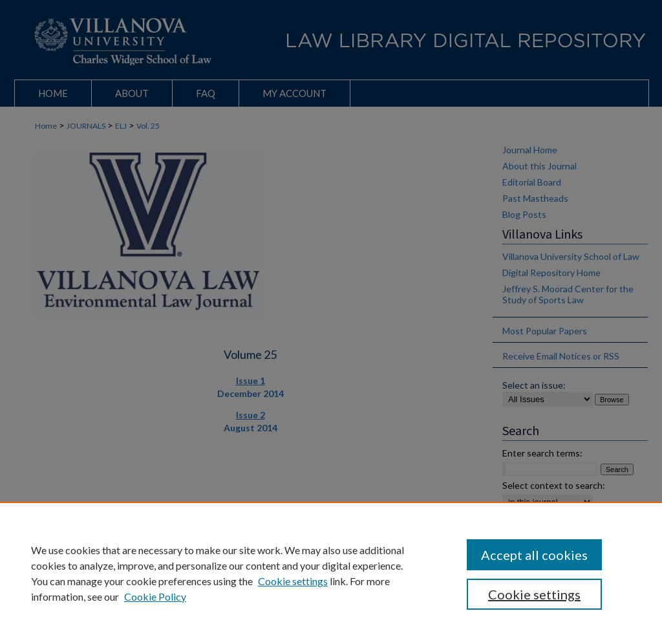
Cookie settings (293, 581)
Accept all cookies (534, 555)
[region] (331, 573)
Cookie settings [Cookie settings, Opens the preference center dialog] (534, 594)
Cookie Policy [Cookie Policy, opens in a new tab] (155, 596)
